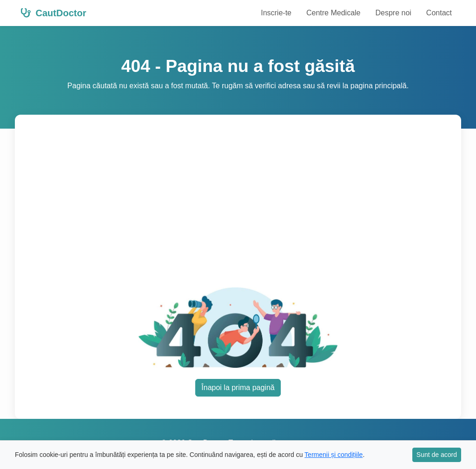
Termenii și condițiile (334, 455)
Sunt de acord (437, 455)
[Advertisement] (249, 207)
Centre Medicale (334, 13)
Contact (439, 13)
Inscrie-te (276, 13)
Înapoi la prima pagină (238, 388)
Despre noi (393, 13)
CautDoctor (53, 13)
